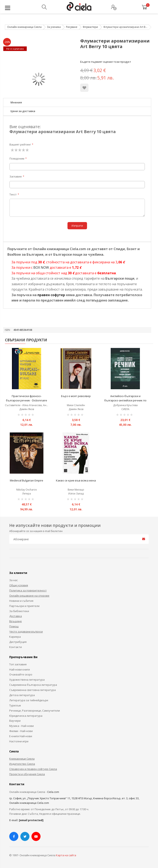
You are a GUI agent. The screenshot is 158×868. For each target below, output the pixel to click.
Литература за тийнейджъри (29, 700)
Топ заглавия (18, 664)
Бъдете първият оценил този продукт (106, 62)
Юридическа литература (26, 716)
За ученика (54, 27)
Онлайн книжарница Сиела (24, 27)
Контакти (16, 647)
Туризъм (15, 705)
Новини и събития (21, 601)
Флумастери (90, 27)
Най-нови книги (20, 669)
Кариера (15, 637)
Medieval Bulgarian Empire (27, 480)
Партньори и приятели (24, 606)
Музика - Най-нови (21, 726)
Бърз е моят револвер (76, 396)
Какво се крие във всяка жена (76, 480)
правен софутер (51, 295)
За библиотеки (19, 611)
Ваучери (15, 721)
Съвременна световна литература (33, 690)
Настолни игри (19, 741)
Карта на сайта (66, 855)
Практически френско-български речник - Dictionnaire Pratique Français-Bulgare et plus (27, 400)
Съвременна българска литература (33, 685)
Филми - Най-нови (21, 731)
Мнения (16, 102)
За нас (13, 580)
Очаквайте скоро (21, 674)
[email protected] (31, 820)
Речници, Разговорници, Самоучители (35, 711)
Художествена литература (27, 680)
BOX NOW (41, 267)
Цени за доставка (23, 111)
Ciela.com (53, 792)
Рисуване (72, 27)
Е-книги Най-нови (21, 736)
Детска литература (22, 695)
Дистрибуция (18, 642)
